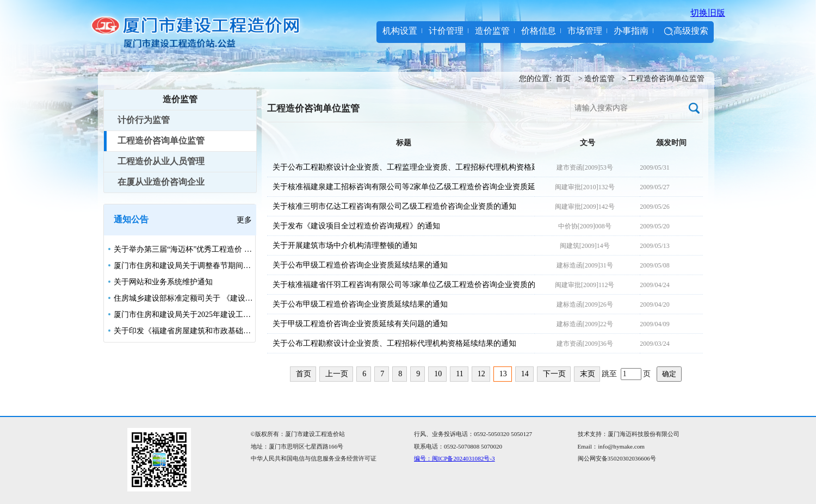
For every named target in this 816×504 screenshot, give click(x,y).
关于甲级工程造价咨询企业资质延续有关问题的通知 (360, 324)
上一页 (337, 374)
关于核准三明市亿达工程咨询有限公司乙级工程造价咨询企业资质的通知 (394, 206)
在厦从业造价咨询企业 (161, 182)
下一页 (554, 374)
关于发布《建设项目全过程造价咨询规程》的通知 (356, 226)
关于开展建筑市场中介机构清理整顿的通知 (345, 245)
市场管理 (585, 31)
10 (438, 374)
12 (481, 374)
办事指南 (631, 31)
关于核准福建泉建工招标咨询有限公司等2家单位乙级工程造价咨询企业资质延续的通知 (401, 187)
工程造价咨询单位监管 (666, 79)
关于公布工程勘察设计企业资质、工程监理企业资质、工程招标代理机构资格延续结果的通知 (401, 167)
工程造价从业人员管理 (161, 161)
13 (503, 374)
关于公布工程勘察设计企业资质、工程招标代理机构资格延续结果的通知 (394, 343)
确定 (669, 374)
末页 (588, 374)
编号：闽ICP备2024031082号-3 (455, 458)
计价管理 (446, 31)
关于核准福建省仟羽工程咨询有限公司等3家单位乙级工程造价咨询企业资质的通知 (401, 285)
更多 (244, 220)
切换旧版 (708, 13)
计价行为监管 (144, 120)
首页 (563, 79)
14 (525, 374)
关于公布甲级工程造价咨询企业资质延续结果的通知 (360, 265)
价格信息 (539, 31)
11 (459, 374)
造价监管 (492, 31)
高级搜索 (691, 31)
